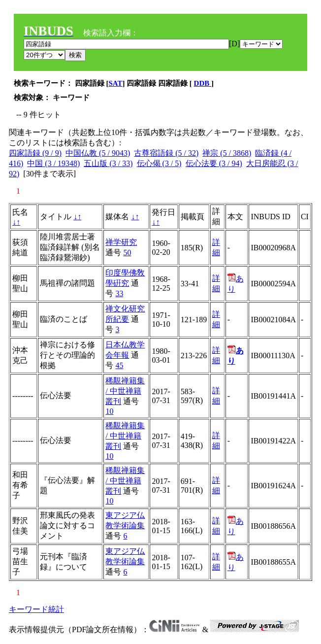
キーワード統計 (36, 609)
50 (127, 253)
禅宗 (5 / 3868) (227, 153)
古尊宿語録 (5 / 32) (166, 153)
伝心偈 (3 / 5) (159, 163)
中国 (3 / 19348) (53, 163)
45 (119, 365)
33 (119, 293)
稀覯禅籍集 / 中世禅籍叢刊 (125, 391)
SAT (116, 83)
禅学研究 (121, 242)
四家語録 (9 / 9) (35, 153)
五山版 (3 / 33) (108, 163)
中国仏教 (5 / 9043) (98, 153)
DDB (203, 83)
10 (109, 411)
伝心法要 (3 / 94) (214, 163)
